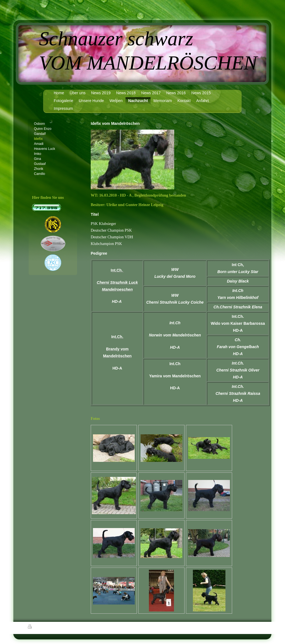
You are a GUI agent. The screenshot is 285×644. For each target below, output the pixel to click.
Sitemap (60, 627)
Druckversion (40, 627)
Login (254, 626)
